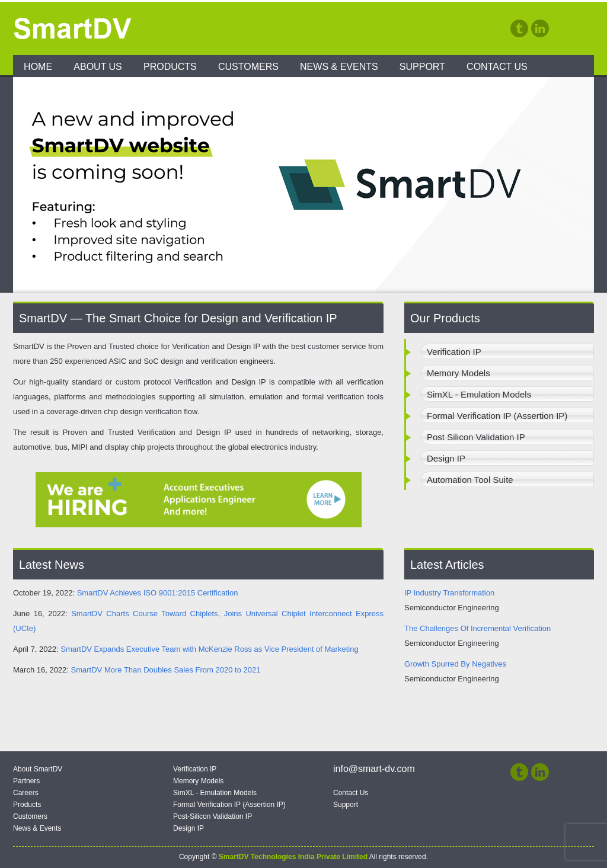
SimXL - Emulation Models (215, 793)
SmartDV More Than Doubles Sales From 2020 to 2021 (166, 670)
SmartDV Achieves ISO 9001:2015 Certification (158, 593)
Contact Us (497, 67)
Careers (26, 793)
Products (170, 67)
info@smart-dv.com (374, 769)
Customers (248, 67)
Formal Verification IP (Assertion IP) (229, 805)
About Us (98, 67)
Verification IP (195, 769)
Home (38, 67)
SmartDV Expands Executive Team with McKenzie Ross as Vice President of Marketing (209, 649)
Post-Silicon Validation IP (213, 816)
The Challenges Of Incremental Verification (477, 628)
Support (422, 67)
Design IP (189, 828)
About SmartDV (38, 769)
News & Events (339, 67)
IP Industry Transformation (449, 593)
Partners (26, 781)
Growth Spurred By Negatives (455, 664)
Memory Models (198, 781)
